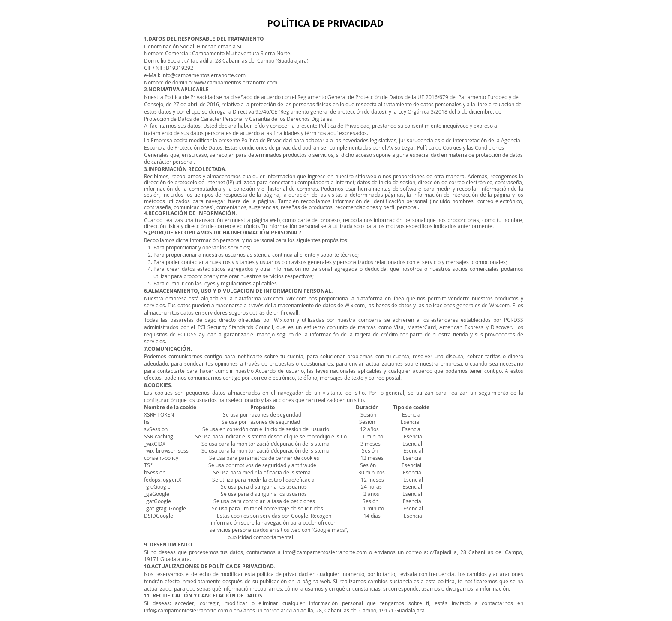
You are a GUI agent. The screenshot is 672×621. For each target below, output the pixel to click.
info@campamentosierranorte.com (204, 75)
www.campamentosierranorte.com (236, 82)
